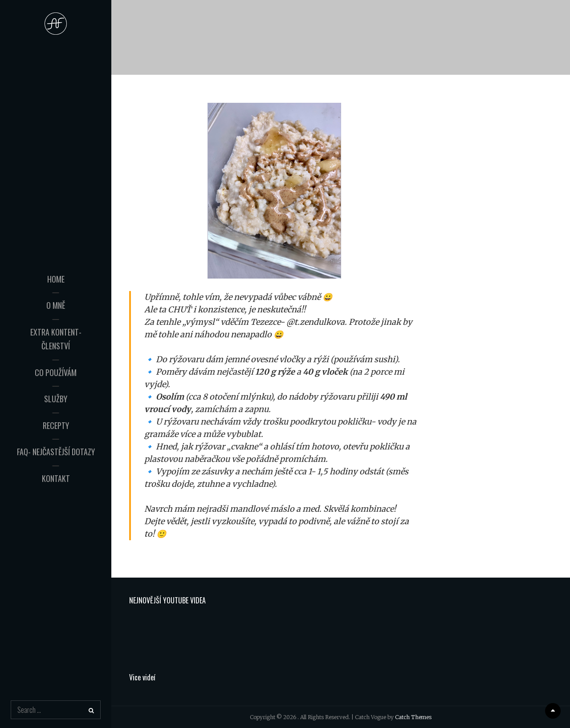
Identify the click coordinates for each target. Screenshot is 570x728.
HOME (56, 286)
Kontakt (56, 471)
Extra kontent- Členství (56, 339)
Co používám (56, 365)
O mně (56, 312)
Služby (56, 392)
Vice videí (142, 677)
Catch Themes (413, 717)
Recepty (56, 418)
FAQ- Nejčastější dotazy (56, 445)
